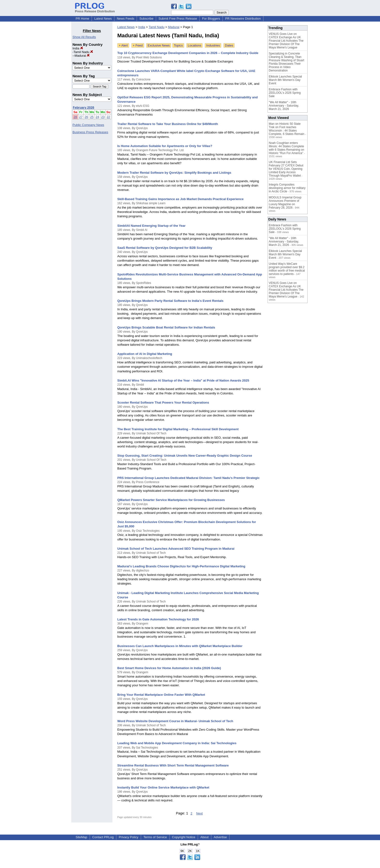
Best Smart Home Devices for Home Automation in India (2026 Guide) (169, 668)
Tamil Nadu (83, 52)
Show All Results (84, 37)
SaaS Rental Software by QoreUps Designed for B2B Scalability (165, 248)
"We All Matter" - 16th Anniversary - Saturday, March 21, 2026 (284, 106)
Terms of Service (155, 837)
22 (108, 117)
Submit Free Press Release (178, 19)
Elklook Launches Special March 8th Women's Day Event (285, 80)
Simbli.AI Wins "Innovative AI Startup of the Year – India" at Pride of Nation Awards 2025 (183, 380)
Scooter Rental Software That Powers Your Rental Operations (163, 403)
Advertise (220, 837)
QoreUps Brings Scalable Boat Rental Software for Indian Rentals (166, 327)
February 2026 (84, 107)
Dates (229, 45)
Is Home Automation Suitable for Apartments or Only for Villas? (165, 146)
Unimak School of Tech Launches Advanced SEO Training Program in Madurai (176, 549)
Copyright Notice (184, 837)
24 (97, 117)
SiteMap (81, 837)
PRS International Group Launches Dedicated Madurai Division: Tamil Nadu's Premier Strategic (188, 478)
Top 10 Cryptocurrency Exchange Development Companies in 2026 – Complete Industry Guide (188, 53)
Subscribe (146, 19)
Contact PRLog (103, 837)
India (78, 48)
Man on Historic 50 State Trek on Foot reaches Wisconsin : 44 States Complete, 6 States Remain (287, 129)
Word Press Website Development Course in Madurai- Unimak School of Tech (175, 721)
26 (86, 117)
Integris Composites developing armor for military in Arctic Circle (287, 188)
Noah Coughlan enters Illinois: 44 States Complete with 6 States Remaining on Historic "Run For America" (286, 148)
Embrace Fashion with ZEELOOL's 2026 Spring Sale (285, 93)
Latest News (103, 19)
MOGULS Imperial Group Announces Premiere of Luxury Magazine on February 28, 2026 (285, 203)
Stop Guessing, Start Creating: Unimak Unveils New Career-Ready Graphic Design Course (185, 456)
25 (92, 117)
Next (200, 813)
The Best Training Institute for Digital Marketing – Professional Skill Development (178, 429)
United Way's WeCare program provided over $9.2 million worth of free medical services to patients (287, 269)
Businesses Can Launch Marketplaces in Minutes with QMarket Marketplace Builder (180, 646)
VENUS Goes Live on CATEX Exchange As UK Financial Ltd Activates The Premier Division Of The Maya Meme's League (286, 41)
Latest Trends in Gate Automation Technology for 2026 (158, 619)
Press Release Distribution (95, 9)
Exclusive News (159, 45)
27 (81, 117)
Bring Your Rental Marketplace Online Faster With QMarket (161, 695)
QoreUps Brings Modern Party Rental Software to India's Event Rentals (170, 301)
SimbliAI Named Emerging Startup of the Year (151, 226)
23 (103, 117)
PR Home (82, 19)
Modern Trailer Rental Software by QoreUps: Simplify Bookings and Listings (174, 173)
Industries (213, 45)
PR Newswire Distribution (243, 19)
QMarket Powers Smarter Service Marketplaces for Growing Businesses (171, 500)
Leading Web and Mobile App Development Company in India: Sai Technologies (177, 743)
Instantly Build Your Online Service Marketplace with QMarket (163, 787)
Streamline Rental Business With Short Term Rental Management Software (173, 765)
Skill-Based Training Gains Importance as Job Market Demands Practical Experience (180, 199)
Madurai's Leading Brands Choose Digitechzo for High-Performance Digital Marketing (181, 566)
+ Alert (123, 45)
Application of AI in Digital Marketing (145, 354)
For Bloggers (211, 19)
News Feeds (126, 19)
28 (75, 117)
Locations (195, 45)
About (205, 837)
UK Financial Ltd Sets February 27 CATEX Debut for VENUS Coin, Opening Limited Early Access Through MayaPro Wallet (286, 169)
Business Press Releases (90, 132)
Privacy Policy (129, 837)
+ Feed (138, 45)
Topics (178, 45)
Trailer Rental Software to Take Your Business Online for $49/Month (168, 124)
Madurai (82, 56)
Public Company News (88, 125)
